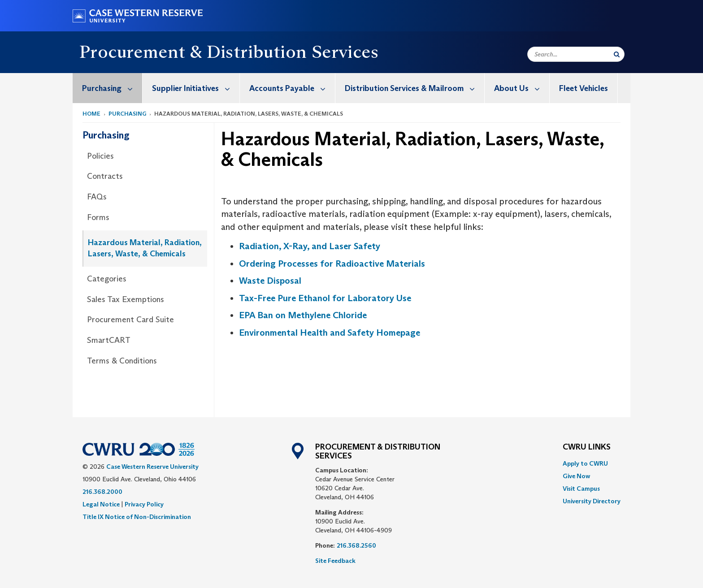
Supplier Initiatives (196, 88)
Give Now (576, 476)
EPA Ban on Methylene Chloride (303, 315)
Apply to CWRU (585, 463)
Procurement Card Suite (130, 320)
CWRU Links (587, 447)
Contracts (105, 176)
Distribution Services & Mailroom (414, 88)
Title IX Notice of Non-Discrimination (137, 517)
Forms (98, 217)
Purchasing (112, 88)
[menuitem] (108, 88)
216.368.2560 (356, 545)
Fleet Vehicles (584, 88)
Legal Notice (101, 504)
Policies (100, 156)
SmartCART (109, 340)
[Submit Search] (617, 54)
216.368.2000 (102, 492)
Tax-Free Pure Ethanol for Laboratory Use (325, 298)
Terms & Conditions (122, 361)
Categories (107, 279)
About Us (522, 88)
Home (91, 114)
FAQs (97, 197)
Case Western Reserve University (152, 467)
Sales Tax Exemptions (126, 299)
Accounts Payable (292, 88)
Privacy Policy (144, 504)
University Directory (592, 501)
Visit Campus (581, 489)
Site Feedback (335, 561)
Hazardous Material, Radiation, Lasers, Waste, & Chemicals (145, 248)
